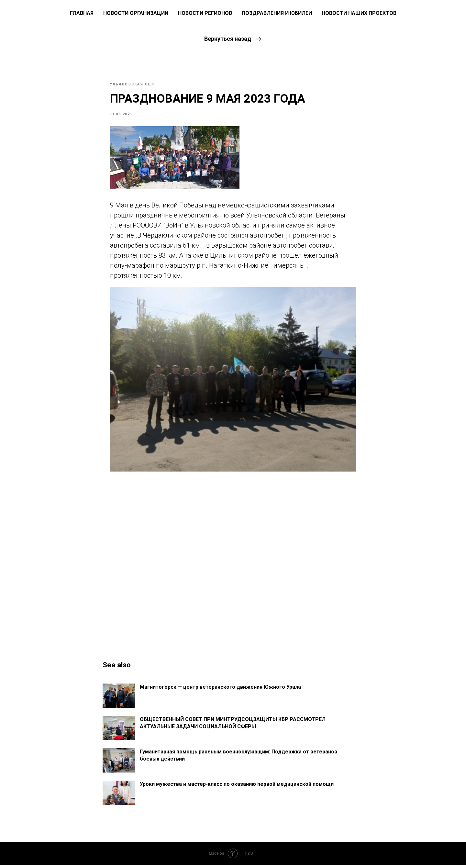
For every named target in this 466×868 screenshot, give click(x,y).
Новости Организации (136, 13)
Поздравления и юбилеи (277, 13)
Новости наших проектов (359, 13)
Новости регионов (205, 13)
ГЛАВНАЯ (82, 13)
